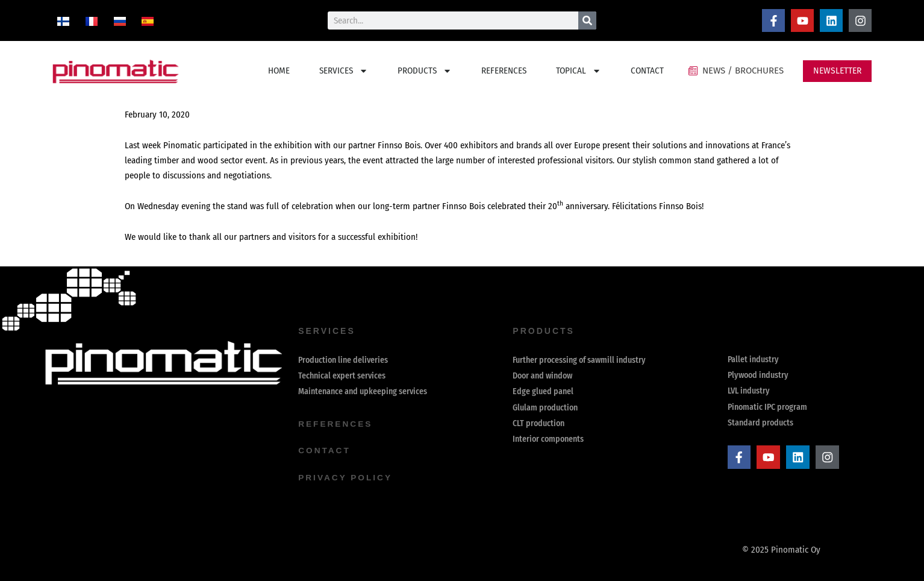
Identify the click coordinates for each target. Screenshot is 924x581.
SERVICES (344, 71)
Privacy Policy (346, 477)
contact (325, 451)
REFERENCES (504, 71)
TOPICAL (579, 71)
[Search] (587, 20)
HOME (279, 71)
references (336, 424)
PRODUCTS (425, 71)
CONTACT (647, 71)
